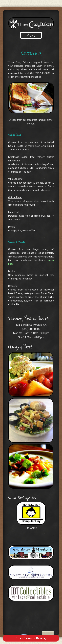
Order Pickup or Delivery (31, 638)
